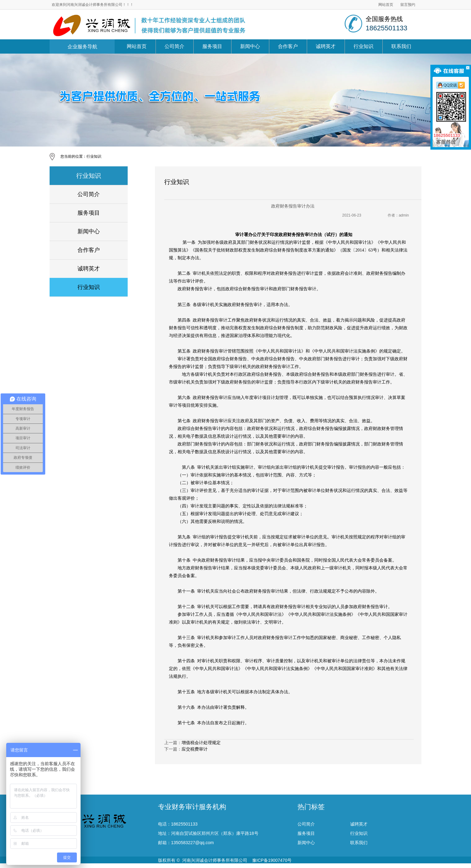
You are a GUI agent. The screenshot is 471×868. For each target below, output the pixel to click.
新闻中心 (250, 46)
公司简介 (174, 46)
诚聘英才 (326, 46)
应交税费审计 (195, 749)
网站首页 (386, 5)
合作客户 (288, 46)
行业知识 (363, 46)
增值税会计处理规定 (201, 743)
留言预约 (408, 5)
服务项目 (212, 46)
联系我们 (401, 46)
